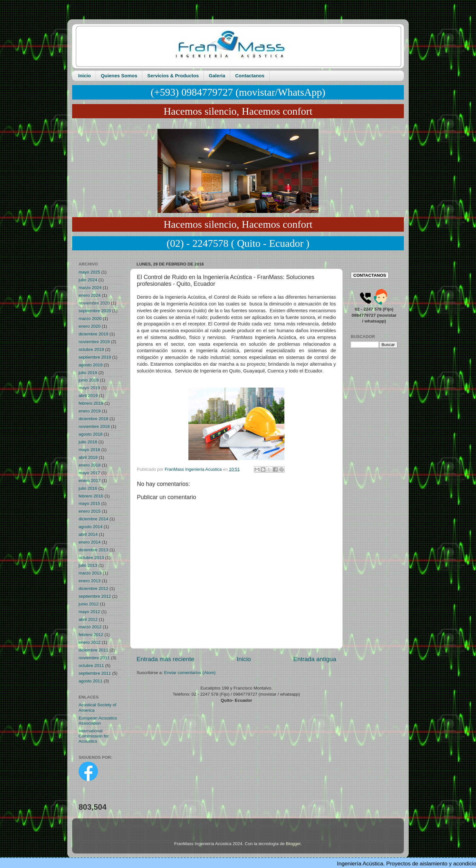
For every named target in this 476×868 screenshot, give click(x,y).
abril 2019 (88, 395)
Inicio (85, 76)
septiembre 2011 (95, 673)
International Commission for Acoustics (94, 736)
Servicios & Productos (173, 76)
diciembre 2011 (93, 650)
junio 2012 (89, 604)
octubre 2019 (91, 349)
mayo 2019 (89, 388)
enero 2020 (90, 326)
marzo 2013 (90, 573)
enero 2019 (90, 411)
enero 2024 (90, 295)
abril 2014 (88, 534)
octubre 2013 (91, 558)
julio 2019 (88, 373)
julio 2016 (88, 488)
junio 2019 (89, 380)
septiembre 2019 (95, 357)
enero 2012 (90, 642)
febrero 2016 (91, 496)
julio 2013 (88, 565)
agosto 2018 (90, 434)
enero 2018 (90, 465)
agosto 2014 (90, 527)
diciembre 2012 (93, 588)
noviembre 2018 (94, 426)
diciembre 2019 (93, 334)
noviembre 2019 (94, 342)
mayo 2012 (89, 612)
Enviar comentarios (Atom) (190, 673)
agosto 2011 (90, 681)
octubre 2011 (91, 665)
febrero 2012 (91, 635)
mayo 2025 (89, 272)
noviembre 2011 (94, 658)
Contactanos (250, 76)
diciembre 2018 (93, 419)
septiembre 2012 (95, 596)
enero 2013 (90, 581)
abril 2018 (88, 457)
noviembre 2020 (94, 303)
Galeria (217, 76)
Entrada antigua (315, 659)
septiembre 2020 (95, 311)
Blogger (293, 844)
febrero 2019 (91, 403)
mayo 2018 (89, 450)
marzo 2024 (90, 288)
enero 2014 (90, 542)
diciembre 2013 (93, 550)
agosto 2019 (90, 365)
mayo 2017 (89, 473)
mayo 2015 (89, 503)
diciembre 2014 (93, 519)
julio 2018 (88, 442)
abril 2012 (88, 619)
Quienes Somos (119, 76)
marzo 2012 (90, 627)
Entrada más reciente (166, 659)
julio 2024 (88, 280)
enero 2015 (90, 511)
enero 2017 (90, 481)
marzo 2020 (90, 318)
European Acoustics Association (98, 721)
